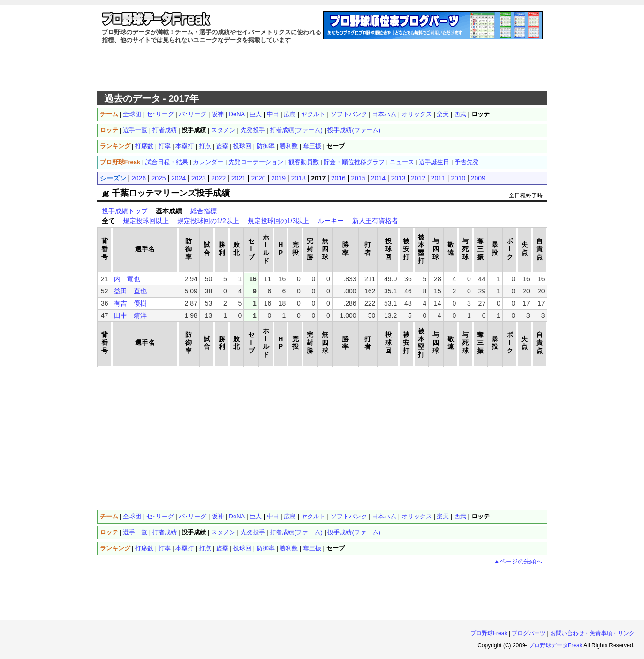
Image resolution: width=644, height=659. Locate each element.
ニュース (402, 162)
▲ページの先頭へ (518, 561)
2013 (398, 178)
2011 (438, 178)
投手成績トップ (125, 211)
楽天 (443, 114)
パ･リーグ (193, 114)
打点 (205, 146)
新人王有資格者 (375, 221)
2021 (239, 178)
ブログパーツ (529, 633)
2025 (159, 178)
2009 (478, 178)
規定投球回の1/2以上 (208, 221)
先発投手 (253, 130)
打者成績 (165, 130)
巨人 (256, 114)
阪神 (218, 114)
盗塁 (222, 146)
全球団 (132, 114)
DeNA (237, 114)
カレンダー (208, 162)
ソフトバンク (349, 114)
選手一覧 (135, 130)
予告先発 (467, 162)
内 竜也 (127, 279)
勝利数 (289, 146)
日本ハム (384, 114)
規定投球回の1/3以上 (278, 221)
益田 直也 (130, 291)
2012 (418, 178)
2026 (139, 178)
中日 (273, 114)
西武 (460, 114)
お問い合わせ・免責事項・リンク (592, 633)
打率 (165, 146)
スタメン (223, 130)
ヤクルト (313, 114)
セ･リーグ (160, 114)
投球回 (242, 146)
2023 (199, 178)
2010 (458, 178)
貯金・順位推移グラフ (354, 162)
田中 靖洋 (130, 315)
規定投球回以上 (146, 221)
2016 (338, 178)
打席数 (144, 146)
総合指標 (204, 211)
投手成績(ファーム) (354, 130)
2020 (258, 178)
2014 (378, 178)
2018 (299, 178)
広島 (290, 114)
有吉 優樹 (130, 303)
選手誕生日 (434, 162)
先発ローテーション (256, 162)
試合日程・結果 (167, 162)
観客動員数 (304, 162)
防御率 (266, 146)
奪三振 (312, 146)
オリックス (417, 114)
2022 (218, 178)
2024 (178, 178)
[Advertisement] (322, 68)
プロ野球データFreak (556, 645)
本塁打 (185, 146)
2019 (278, 178)
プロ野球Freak (489, 633)
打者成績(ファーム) (296, 130)
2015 (358, 178)
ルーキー (331, 221)
